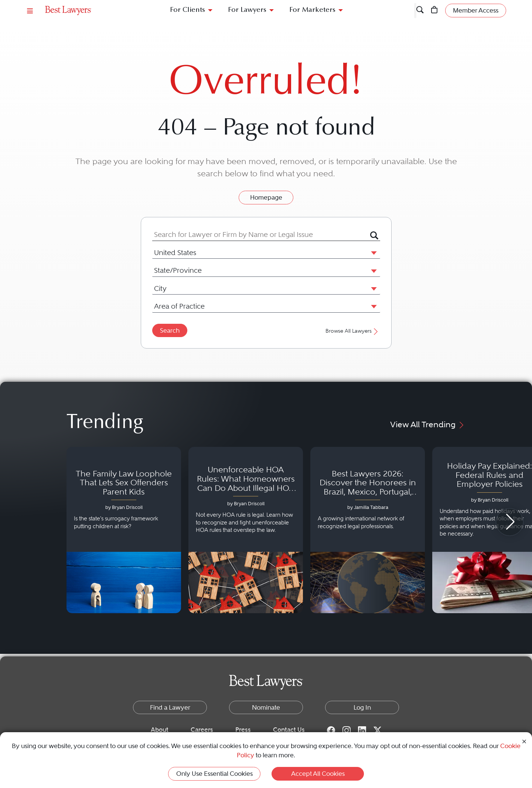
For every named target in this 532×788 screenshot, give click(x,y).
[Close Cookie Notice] (524, 741)
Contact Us (289, 730)
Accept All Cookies (318, 774)
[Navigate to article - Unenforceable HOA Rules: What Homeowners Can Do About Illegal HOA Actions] (246, 530)
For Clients (187, 10)
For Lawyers (247, 10)
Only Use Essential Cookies (214, 774)
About (160, 730)
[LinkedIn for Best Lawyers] (362, 730)
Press (243, 730)
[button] (372, 252)
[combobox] (261, 235)
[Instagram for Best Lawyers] (347, 730)
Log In (362, 707)
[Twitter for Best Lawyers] (378, 730)
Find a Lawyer (170, 707)
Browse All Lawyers (353, 331)
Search (170, 330)
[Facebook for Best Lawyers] (331, 730)
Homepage (266, 197)
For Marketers (312, 10)
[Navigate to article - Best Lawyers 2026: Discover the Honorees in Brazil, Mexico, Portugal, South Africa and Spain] (368, 530)
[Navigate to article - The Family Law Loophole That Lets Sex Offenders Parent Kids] (124, 530)
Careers (202, 730)
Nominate (266, 707)
